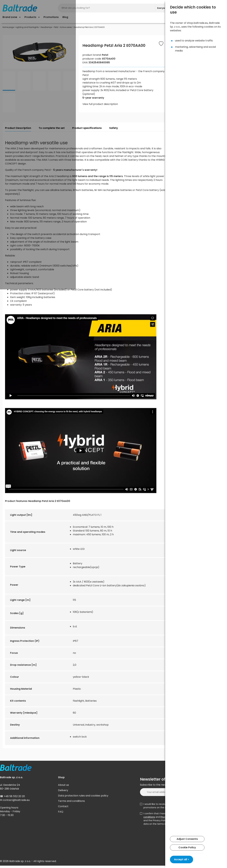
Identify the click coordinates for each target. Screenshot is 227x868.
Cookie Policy (187, 847)
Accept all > (182, 859)
